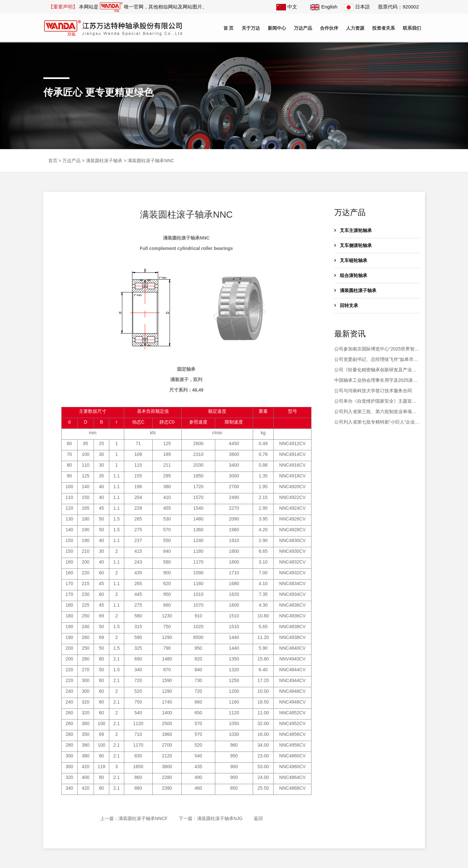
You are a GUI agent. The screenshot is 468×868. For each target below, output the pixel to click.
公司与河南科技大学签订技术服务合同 (373, 391)
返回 (258, 818)
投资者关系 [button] (384, 28)
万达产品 (71, 161)
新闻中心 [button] (277, 28)
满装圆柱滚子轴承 (104, 161)
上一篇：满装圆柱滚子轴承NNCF (134, 818)
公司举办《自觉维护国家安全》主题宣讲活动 (375, 402)
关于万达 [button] (251, 28)
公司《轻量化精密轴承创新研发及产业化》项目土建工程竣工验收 (373, 370)
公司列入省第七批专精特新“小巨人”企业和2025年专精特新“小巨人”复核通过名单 (377, 423)
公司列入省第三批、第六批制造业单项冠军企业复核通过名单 (375, 412)
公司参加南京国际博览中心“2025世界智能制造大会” (377, 349)
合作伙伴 (329, 28)
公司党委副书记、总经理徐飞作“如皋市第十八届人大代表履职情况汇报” (376, 360)
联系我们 (412, 28)
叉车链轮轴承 (351, 260)
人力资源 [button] (355, 28)
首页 (53, 161)
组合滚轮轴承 (351, 275)
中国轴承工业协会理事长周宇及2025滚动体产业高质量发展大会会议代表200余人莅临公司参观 (377, 381)
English (324, 7)
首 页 (229, 28)
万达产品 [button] (303, 28)
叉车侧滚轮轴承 (353, 245)
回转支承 (346, 305)
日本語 (357, 7)
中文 (287, 7)
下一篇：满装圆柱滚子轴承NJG (211, 818)
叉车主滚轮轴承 (353, 230)
